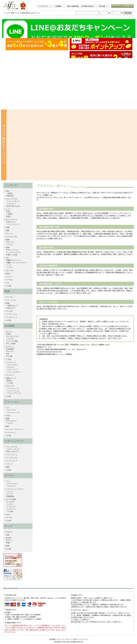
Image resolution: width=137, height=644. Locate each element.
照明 (8, 248)
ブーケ (11, 494)
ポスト (9, 514)
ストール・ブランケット (15, 429)
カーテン (11, 367)
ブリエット (12, 204)
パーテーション (12, 314)
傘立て (9, 274)
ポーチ (11, 423)
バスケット (10, 347)
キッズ (9, 526)
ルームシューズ (14, 412)
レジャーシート (14, 388)
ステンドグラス (12, 199)
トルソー (9, 277)
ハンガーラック (12, 317)
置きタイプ (11, 308)
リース (11, 492)
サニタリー (10, 375)
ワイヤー (11, 351)
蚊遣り (10, 381)
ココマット (12, 486)
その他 (9, 286)
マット (9, 481)
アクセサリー (12, 421)
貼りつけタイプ (13, 452)
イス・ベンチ (11, 300)
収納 (8, 240)
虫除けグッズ (11, 378)
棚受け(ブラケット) (14, 260)
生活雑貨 (10, 326)
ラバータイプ (13, 484)
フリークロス (13, 365)
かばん (9, 415)
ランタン (9, 518)
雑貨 (8, 418)
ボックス (10, 242)
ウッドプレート (14, 224)
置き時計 (11, 196)
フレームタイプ (14, 201)
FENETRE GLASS (14, 206)
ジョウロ (11, 502)
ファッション (12, 402)
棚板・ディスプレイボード (17, 263)
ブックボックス (12, 458)
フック (11, 244)
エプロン (11, 339)
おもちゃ (9, 532)
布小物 (9, 538)
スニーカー (12, 410)
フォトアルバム (12, 447)
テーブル (9, 297)
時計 (8, 191)
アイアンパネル (12, 237)
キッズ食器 (11, 344)
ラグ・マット (13, 370)
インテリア (11, 185)
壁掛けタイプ (13, 306)
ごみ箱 (9, 359)
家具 (7, 291)
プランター (12, 507)
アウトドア (10, 386)
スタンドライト (13, 250)
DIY (8, 258)
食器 (9, 334)
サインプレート (12, 220)
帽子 (8, 426)
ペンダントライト (14, 252)
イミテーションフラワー (15, 489)
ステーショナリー (15, 441)
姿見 (9, 216)
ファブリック (11, 362)
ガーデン (10, 475)
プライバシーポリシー (65, 639)
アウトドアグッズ (15, 393)
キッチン (9, 332)
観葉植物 (11, 496)
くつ (8, 408)
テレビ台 (9, 311)
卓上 (9, 212)
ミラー (9, 209)
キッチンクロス (13, 336)
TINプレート (12, 222)
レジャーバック (14, 391)
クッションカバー (15, 372)
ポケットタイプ (14, 449)
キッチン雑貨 (13, 341)
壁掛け (11, 193)
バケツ (11, 504)
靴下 (9, 543)
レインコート (11, 432)
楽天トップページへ (81, 639)
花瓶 (8, 227)
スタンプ (9, 464)
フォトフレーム (12, 455)
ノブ (10, 265)
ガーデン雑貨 (11, 499)
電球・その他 (12, 255)
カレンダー (10, 271)
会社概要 (52, 639)
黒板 (8, 230)
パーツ (10, 267)
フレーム (9, 234)
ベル (8, 283)
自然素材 (10, 349)
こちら (41, 334)
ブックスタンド (12, 461)
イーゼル (9, 280)
